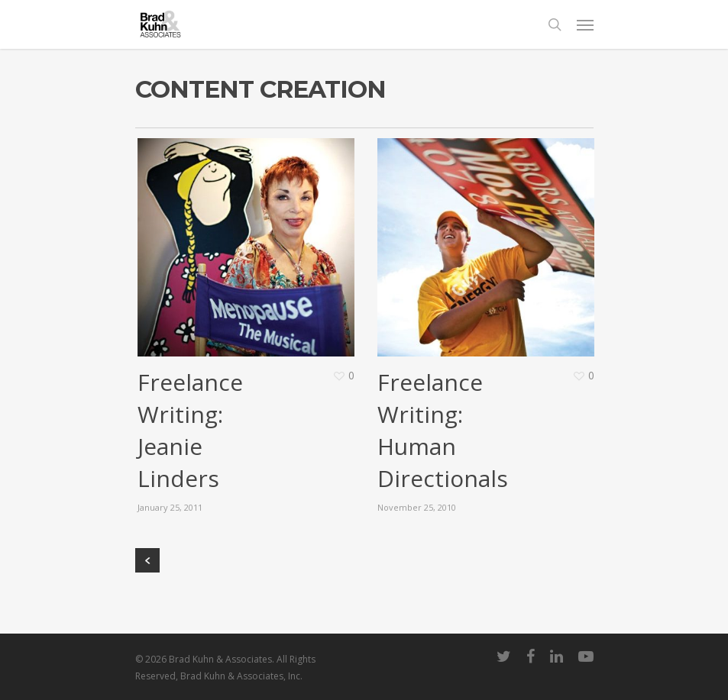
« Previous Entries (147, 560)
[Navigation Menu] (585, 24)
